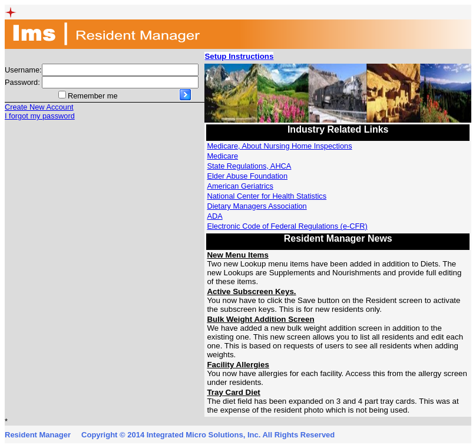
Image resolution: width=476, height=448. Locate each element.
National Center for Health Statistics (267, 196)
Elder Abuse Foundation (247, 176)
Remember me (93, 96)
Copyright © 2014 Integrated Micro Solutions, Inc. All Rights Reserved (208, 435)
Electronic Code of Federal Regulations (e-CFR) (287, 226)
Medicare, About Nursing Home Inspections (279, 146)
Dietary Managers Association (257, 206)
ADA (214, 216)
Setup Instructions (239, 56)
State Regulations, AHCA (249, 166)
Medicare (222, 156)
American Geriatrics (240, 186)
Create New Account (39, 107)
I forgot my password (40, 116)
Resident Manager (38, 435)
